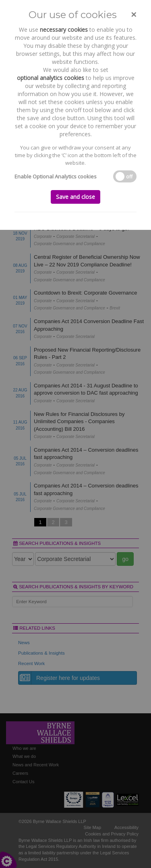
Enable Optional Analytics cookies (56, 176)
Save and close (75, 197)
